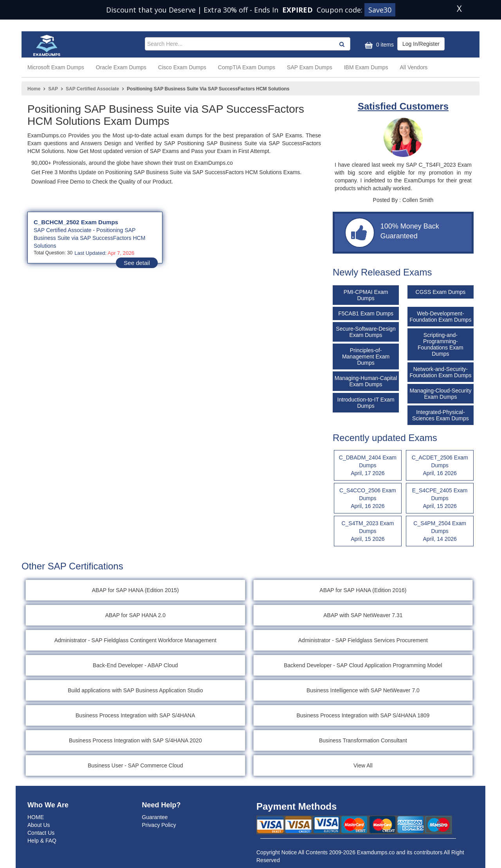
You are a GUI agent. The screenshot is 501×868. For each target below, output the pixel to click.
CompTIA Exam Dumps (247, 67)
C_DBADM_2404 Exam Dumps (368, 466)
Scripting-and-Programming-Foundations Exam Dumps (441, 344)
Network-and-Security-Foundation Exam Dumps (440, 372)
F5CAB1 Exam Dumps (366, 313)
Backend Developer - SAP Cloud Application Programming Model (363, 665)
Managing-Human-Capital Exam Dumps (366, 381)
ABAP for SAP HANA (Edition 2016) (363, 590)
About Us (39, 825)
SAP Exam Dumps (310, 67)
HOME (36, 817)
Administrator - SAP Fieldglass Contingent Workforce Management (135, 640)
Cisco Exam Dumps (182, 67)
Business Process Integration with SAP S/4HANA (135, 715)
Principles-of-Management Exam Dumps (366, 357)
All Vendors (414, 67)
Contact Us (41, 833)
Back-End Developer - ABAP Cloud (135, 665)
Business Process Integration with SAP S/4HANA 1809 (363, 715)
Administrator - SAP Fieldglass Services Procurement (363, 640)
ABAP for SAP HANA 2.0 (135, 615)
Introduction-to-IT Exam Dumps (366, 403)
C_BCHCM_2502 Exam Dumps (76, 222)
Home (34, 89)
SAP (53, 89)
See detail (137, 263)
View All (363, 765)
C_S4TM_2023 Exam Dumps (368, 531)
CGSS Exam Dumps (441, 292)
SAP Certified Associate (92, 89)
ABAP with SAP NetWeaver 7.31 (363, 615)
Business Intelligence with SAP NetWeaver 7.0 (363, 690)
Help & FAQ (42, 841)
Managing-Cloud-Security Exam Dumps (440, 394)
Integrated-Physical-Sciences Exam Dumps (441, 415)
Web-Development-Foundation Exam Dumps (440, 317)
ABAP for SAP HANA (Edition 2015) (135, 590)
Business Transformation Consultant (363, 740)
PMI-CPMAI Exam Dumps (366, 295)
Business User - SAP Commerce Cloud (135, 765)
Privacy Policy (159, 825)
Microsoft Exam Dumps (56, 67)
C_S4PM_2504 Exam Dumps (440, 531)
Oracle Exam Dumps (121, 67)
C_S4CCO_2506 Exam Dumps (368, 499)
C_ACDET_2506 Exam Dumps (440, 466)
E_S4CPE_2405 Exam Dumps (440, 499)
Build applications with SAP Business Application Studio (135, 690)
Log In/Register (421, 44)
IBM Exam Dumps (366, 67)
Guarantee (155, 817)
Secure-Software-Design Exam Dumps (366, 332)
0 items (378, 45)
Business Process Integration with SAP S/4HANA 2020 (135, 740)
